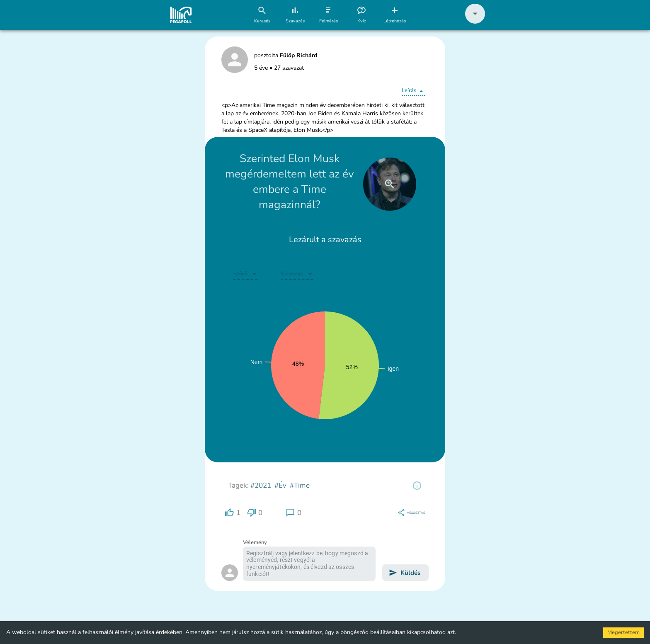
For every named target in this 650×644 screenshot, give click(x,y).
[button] (475, 22)
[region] (417, 486)
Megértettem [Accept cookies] (623, 632)
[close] (390, 184)
